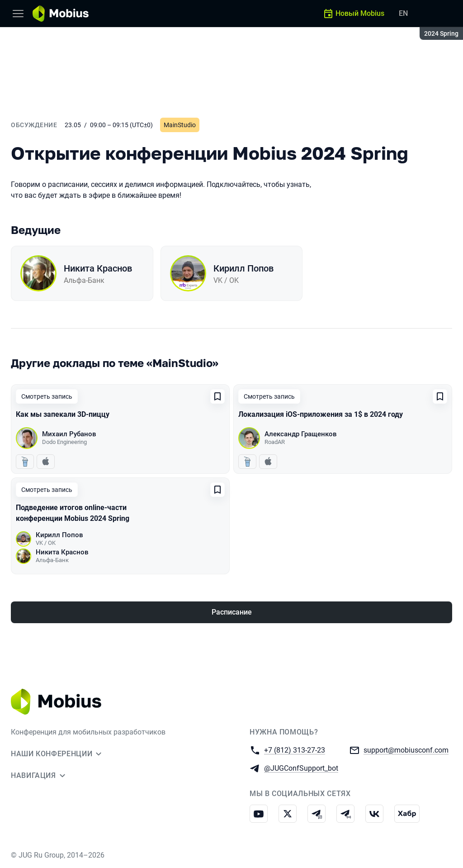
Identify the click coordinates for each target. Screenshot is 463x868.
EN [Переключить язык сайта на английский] (403, 13)
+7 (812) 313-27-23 (295, 750)
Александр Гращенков (301, 434)
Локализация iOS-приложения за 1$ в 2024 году (321, 414)
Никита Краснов (98, 268)
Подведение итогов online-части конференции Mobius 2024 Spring (73, 513)
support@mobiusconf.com (406, 750)
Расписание (232, 612)
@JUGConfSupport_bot (301, 768)
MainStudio (180, 125)
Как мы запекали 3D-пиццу (63, 414)
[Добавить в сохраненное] (217, 396)
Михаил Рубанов (69, 434)
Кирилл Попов (243, 268)
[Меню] (18, 14)
